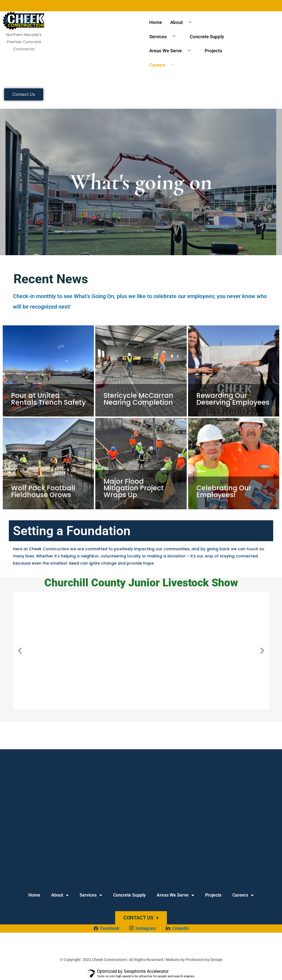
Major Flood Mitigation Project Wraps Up (133, 488)
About (183, 23)
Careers (164, 65)
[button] (20, 651)
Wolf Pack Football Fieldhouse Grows (43, 492)
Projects (213, 51)
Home (156, 22)
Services (165, 37)
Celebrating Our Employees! (223, 492)
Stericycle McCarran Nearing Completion (138, 399)
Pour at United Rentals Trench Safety (48, 399)
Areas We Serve (172, 51)
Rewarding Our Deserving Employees (232, 399)
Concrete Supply (207, 37)
